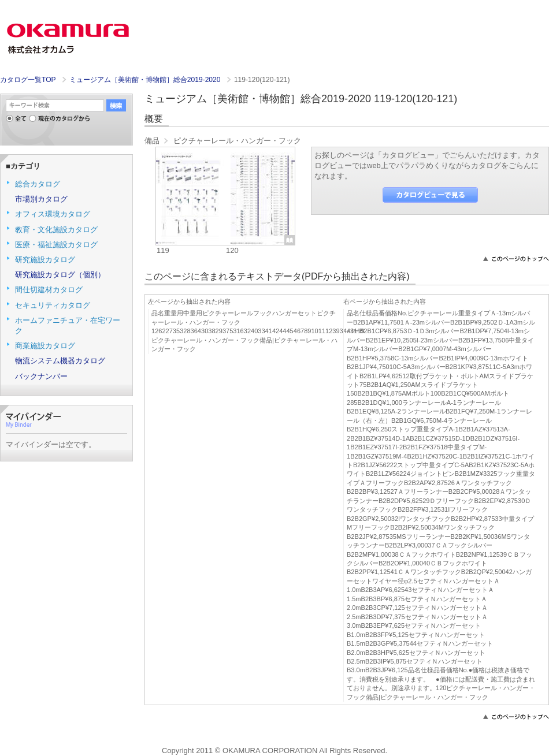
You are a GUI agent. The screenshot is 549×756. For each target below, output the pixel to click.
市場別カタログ (41, 199)
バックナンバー (41, 376)
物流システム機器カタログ (60, 361)
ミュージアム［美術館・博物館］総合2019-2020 (146, 80)
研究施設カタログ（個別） (60, 275)
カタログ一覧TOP (28, 80)
